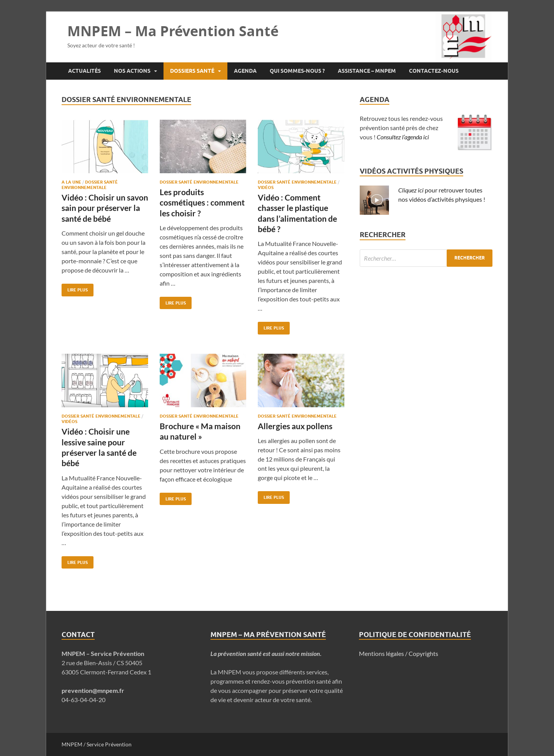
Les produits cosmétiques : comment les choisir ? (202, 202)
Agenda (245, 71)
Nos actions (132, 71)
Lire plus (75, 288)
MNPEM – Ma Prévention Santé (173, 31)
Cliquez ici (411, 190)
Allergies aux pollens (295, 426)
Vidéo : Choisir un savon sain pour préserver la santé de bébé (105, 208)
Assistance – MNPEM (367, 71)
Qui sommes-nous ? (297, 71)
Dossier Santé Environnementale (90, 185)
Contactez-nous (434, 71)
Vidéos (266, 187)
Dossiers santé (192, 71)
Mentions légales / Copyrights (399, 653)
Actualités (84, 71)
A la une (71, 182)
